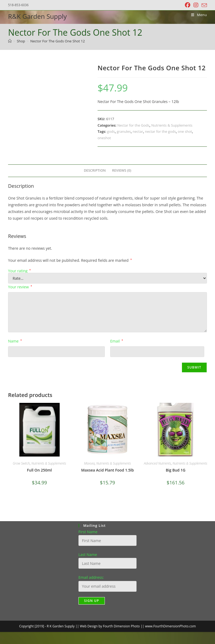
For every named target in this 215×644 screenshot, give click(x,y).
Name (15, 341)
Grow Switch (21, 463)
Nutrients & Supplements (172, 125)
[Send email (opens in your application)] (203, 5)
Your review (20, 287)
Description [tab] (95, 170)
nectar (138, 131)
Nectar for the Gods (133, 125)
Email (117, 341)
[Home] (10, 41)
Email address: (91, 577)
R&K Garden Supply (37, 16)
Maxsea (89, 463)
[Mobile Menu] (197, 15)
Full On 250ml (39, 470)
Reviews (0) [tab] (122, 170)
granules (124, 131)
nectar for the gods (160, 131)
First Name (88, 532)
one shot (185, 131)
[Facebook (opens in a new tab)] (188, 5)
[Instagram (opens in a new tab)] (196, 5)
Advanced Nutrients (157, 463)
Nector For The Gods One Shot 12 (58, 41)
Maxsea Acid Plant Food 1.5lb (107, 470)
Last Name (88, 555)
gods (111, 131)
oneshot (104, 138)
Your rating (19, 271)
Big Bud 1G (176, 470)
